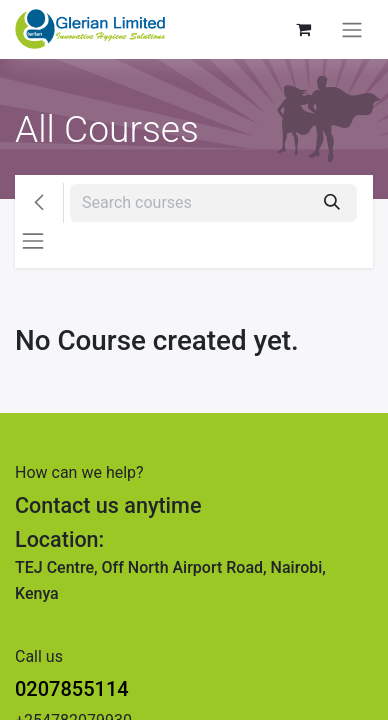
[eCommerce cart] (303, 29)
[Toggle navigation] (352, 29)
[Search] (332, 203)
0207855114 (72, 689)
